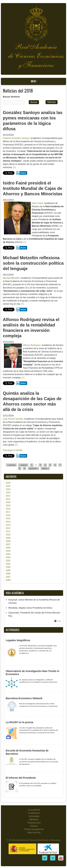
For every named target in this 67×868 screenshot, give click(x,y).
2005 (8, 551)
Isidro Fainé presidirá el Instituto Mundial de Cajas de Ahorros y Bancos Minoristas (33, 188)
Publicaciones (34, 823)
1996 (8, 580)
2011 (8, 531)
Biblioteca (34, 820)
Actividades (34, 816)
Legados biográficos (18, 640)
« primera (11, 465)
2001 (8, 564)
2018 (8, 509)
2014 (8, 522)
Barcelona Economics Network (24, 698)
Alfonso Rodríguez (32, 345)
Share (21, 173)
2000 (8, 567)
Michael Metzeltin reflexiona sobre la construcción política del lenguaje (33, 263)
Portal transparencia (34, 829)
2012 (8, 528)
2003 (8, 557)
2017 (8, 512)
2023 (8, 493)
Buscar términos (11, 97)
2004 (8, 554)
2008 (8, 541)
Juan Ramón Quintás (13, 419)
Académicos (34, 813)
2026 (8, 483)
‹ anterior (23, 465)
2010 (8, 535)
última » (45, 468)
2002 (8, 561)
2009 (8, 538)
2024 (8, 489)
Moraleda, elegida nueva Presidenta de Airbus (30, 608)
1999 (8, 570)
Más (59, 621)
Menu (34, 81)
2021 (8, 499)
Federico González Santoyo (16, 138)
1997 (8, 577)
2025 (8, 486)
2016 (8, 515)
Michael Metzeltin (11, 278)
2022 (8, 496)
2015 (8, 518)
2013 (8, 525)
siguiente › (33, 468)
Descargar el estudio (13, 450)
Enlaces (34, 826)
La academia (34, 810)
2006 (8, 548)
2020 (8, 502)
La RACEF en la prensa (19, 722)
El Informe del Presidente (21, 778)
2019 (8, 506)
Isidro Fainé (37, 203)
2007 (8, 544)
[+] (14, 167)
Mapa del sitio (34, 833)
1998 (8, 574)
